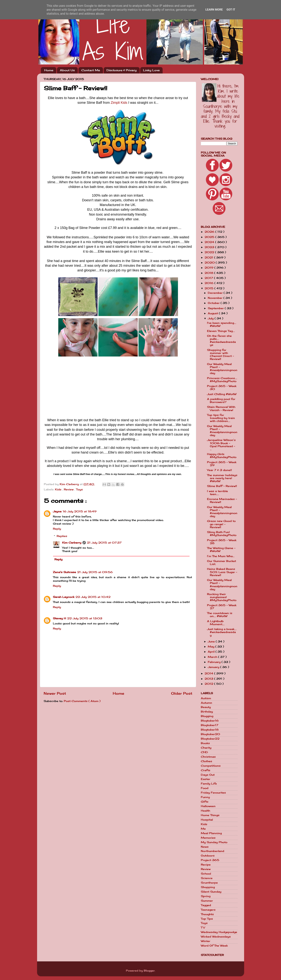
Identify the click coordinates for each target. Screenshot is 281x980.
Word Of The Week (214, 946)
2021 (209, 257)
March (213, 657)
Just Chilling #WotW (222, 394)
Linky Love (151, 70)
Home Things (210, 815)
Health (205, 811)
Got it (231, 10)
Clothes (206, 761)
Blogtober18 (210, 730)
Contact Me (91, 70)
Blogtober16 (210, 721)
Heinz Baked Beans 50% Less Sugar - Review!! (222, 572)
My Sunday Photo (214, 842)
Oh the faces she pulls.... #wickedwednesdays (221, 340)
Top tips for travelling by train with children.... (221, 418)
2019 (209, 268)
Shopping (208, 887)
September (216, 308)
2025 (210, 237)
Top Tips (207, 919)
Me (203, 829)
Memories (208, 838)
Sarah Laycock (64, 597)
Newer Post (55, 693)
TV (203, 928)
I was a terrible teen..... (217, 493)
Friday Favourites (213, 793)
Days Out (208, 775)
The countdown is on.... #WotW (220, 615)
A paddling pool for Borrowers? (221, 401)
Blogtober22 (210, 739)
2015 (209, 288)
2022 (210, 252)
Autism (206, 698)
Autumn (206, 703)
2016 (209, 283)
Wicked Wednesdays (216, 937)
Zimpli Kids (119, 103)
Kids (59, 489)
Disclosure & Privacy (122, 70)
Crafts (206, 770)
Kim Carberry (72, 543)
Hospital (207, 820)
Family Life (209, 784)
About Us (67, 70)
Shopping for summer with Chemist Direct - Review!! (220, 355)
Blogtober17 (210, 725)
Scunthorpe (209, 883)
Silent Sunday (211, 892)
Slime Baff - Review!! (222, 486)
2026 (210, 232)
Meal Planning (211, 833)
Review (69, 489)
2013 (209, 679)
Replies (62, 536)
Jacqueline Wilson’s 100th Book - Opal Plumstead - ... (221, 445)
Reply (57, 529)
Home (49, 70)
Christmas (208, 757)
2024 (210, 242)
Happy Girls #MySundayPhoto (222, 456)
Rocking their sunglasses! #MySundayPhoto (222, 597)
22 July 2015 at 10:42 (93, 597)
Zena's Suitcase (64, 572)
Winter (206, 941)
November (216, 298)
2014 (209, 673)
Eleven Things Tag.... (221, 331)
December (216, 293)
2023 (210, 247)
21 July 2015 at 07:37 (104, 543)
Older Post (182, 693)
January (214, 667)
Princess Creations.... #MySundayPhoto (222, 380)
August (213, 313)
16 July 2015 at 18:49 (80, 511)
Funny (205, 797)
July (211, 318)
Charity (206, 748)
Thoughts (207, 914)
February (215, 662)
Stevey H (59, 618)
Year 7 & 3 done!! (219, 470)
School (206, 874)
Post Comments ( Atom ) (82, 701)
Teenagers (208, 910)
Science (207, 878)
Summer (207, 901)
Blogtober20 (210, 734)
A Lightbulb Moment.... (216, 623)
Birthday (207, 712)
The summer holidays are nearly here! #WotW (222, 478)
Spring (206, 896)
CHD (204, 752)
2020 (210, 263)
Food (205, 788)
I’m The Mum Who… (221, 556)
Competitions (211, 766)
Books (205, 743)
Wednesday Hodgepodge (219, 932)
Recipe (206, 865)
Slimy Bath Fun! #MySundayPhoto (222, 534)
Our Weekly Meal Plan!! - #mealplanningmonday (222, 369)
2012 (209, 684)
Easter (206, 779)
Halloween (208, 806)
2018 (209, 273)
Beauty (206, 707)
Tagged (206, 905)
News (205, 847)
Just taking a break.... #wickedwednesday (222, 632)
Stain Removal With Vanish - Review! (221, 408)
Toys (79, 489)
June (212, 641)
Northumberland (212, 851)
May (212, 647)
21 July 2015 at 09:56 (95, 572)
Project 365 (210, 860)
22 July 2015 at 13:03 (85, 618)
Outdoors (208, 856)
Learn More (214, 10)
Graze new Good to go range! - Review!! (221, 524)
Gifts (205, 802)
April (212, 652)
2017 (209, 278)
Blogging (207, 716)
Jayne (57, 511)
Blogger (149, 971)
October (214, 303)
